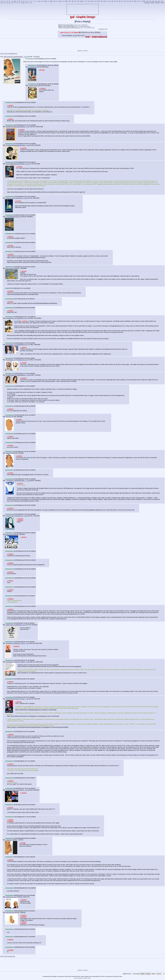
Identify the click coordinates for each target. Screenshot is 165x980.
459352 (33, 373)
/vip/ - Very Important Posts (88, 28)
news (144, 1)
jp (130, 1)
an (95, 1)
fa (115, 1)
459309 (33, 144)
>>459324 (10, 409)
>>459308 (23, 148)
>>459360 (19, 456)
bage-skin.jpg (10, 912)
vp (17, 3)
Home (162, 3)
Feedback (80, 978)
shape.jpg (9, 840)
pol (153, 1)
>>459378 (20, 484)
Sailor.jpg (9, 453)
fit (117, 1)
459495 (33, 817)
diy (112, 1)
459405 (33, 569)
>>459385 (20, 520)
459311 (33, 162)
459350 (33, 343)
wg (60, 1)
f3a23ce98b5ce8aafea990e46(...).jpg (17, 164)
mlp (135, 1)
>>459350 (23, 363)
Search (152, 3)
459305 (33, 116)
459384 (33, 479)
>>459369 (10, 821)
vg (39, 1)
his (125, 1)
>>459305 (10, 246)
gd (120, 1)
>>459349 (23, 348)
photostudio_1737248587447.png (16, 318)
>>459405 (10, 590)
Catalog (9, 54)
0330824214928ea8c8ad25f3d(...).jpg (17, 127)
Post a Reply (82, 21)
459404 (33, 560)
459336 (32, 299)
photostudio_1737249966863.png (16, 345)
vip (72, 1)
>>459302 (42, 88)
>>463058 (10, 950)
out (148, 1)
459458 (32, 697)
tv (15, 3)
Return (3, 54)
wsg (23, 3)
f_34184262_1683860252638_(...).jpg (18, 481)
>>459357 (10, 437)
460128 (33, 857)
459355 (33, 406)
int (128, 1)
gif (15, 1)
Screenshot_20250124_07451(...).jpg (17, 643)
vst (55, 1)
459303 (56, 84)
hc (122, 1)
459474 (33, 778)
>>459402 (23, 922)
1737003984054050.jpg (13, 217)
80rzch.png (9, 534)
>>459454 (10, 764)
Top (13, 956)
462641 (33, 929)
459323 (33, 234)
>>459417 (10, 609)
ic (64, 1)
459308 (33, 125)
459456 (32, 679)
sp (5, 3)
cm (75, 1)
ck (107, 1)
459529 (33, 838)
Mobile (157, 3)
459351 (33, 358)
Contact (89, 978)
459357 (33, 415)
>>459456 (18, 702)
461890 (33, 895)
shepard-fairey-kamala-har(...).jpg (16, 516)
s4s (69, 1)
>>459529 (10, 860)
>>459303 (21, 130)
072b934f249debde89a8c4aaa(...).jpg (17, 145)
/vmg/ (79, 25)
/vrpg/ (75, 25)
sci (162, 1)
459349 (33, 317)
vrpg (51, 1)
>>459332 (10, 302)
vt (20, 3)
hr (20, 1)
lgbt (82, 1)
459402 (33, 533)
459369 (33, 451)
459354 (33, 386)
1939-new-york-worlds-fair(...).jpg (16, 198)
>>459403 (10, 572)
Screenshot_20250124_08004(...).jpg (17, 662)
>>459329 (10, 291)
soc (2, 3)
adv (92, 1)
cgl (104, 1)
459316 (33, 215)
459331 (33, 267)
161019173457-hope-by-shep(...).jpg (17, 699)
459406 (33, 578)
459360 (33, 434)
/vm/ (86, 25)
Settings (147, 3)
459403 (33, 551)
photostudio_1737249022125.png (16, 360)
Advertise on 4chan (82, 51)
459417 (33, 596)
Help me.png (10, 268)
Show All (105, 29)
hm (78, 1)
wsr (26, 3)
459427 (33, 606)
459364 (33, 442)
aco (89, 1)
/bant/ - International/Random (83, 26)
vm (42, 1)
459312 (33, 196)
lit (132, 1)
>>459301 (42, 70)
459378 (33, 470)
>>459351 (23, 378)
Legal (85, 978)
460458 (33, 888)
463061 (33, 947)
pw (156, 1)
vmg (45, 1)
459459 (32, 732)
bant (98, 1)
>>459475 (10, 808)
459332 (28, 288)
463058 (33, 937)
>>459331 (24, 321)
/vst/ (82, 25)
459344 (33, 308)
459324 (33, 242)
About (76, 978)
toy (10, 3)
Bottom (15, 54)
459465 (33, 761)
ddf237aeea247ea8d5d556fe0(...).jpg (15, 57)
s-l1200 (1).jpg (33, 85)
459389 (33, 514)
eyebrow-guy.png (11, 897)
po (150, 1)
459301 (54, 59)
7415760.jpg (32, 67)
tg (7, 3)
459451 (32, 623)
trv (12, 3)
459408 (33, 587)
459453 (32, 642)
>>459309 (23, 900)
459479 (33, 805)
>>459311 (18, 201)
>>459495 (23, 843)
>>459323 (10, 254)
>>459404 (10, 599)
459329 (33, 251)
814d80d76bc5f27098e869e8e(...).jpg (17, 375)
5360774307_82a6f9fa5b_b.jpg (16, 625)
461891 (33, 911)
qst (159, 1)
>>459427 (16, 646)
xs (31, 3)
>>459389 (10, 563)
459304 (33, 102)
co (110, 1)
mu (138, 1)
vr (48, 1)
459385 (33, 505)
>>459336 (10, 311)
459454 (32, 660)
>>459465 (10, 781)
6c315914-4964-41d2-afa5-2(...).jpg (17, 790)
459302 (56, 65)
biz (101, 1)
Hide (100, 29)
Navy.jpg (8, 417)
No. (50, 59)
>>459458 (10, 734)
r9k (66, 1)
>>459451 (23, 923)
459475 (33, 788)
